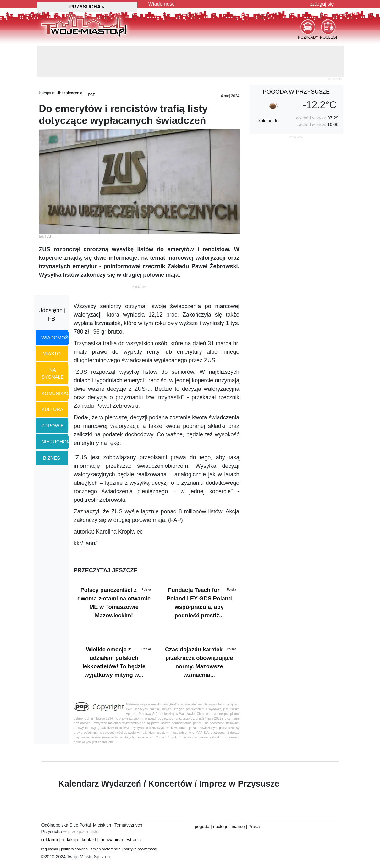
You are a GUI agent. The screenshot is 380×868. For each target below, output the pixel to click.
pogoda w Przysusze (296, 92)
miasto (52, 354)
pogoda (202, 827)
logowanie (110, 840)
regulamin (50, 849)
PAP (92, 95)
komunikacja (58, 393)
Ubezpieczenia (70, 93)
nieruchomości (62, 442)
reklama (50, 840)
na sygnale (53, 373)
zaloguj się (322, 4)
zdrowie (53, 426)
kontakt (89, 840)
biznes (52, 458)
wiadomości (57, 337)
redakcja (70, 840)
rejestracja (131, 840)
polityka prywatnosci (141, 849)
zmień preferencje (106, 849)
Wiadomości (162, 4)
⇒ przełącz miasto (81, 832)
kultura (52, 409)
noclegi (220, 827)
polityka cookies (74, 849)
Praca (254, 827)
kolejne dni (269, 121)
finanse (237, 827)
